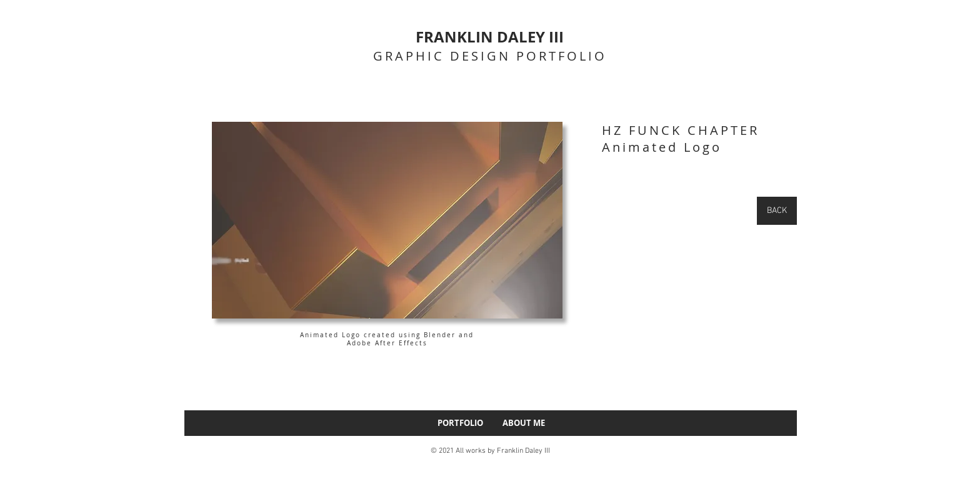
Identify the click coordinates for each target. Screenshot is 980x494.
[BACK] (777, 211)
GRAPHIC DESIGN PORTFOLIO (490, 56)
